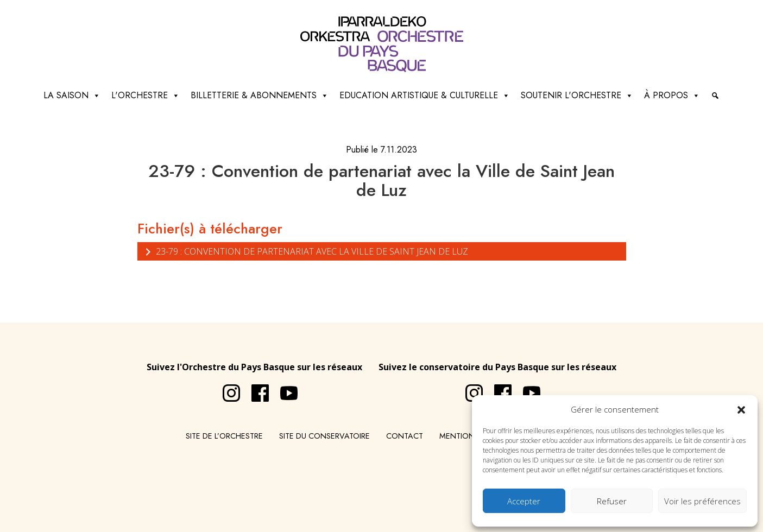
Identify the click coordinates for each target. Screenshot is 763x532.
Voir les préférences (702, 501)
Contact (405, 436)
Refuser (612, 501)
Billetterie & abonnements (260, 96)
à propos (672, 96)
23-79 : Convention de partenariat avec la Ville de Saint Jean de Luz (305, 251)
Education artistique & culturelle (425, 96)
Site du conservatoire (324, 436)
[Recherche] (715, 96)
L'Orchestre (146, 96)
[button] (741, 409)
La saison (72, 96)
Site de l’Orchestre (224, 436)
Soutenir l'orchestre (577, 96)
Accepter (524, 501)
